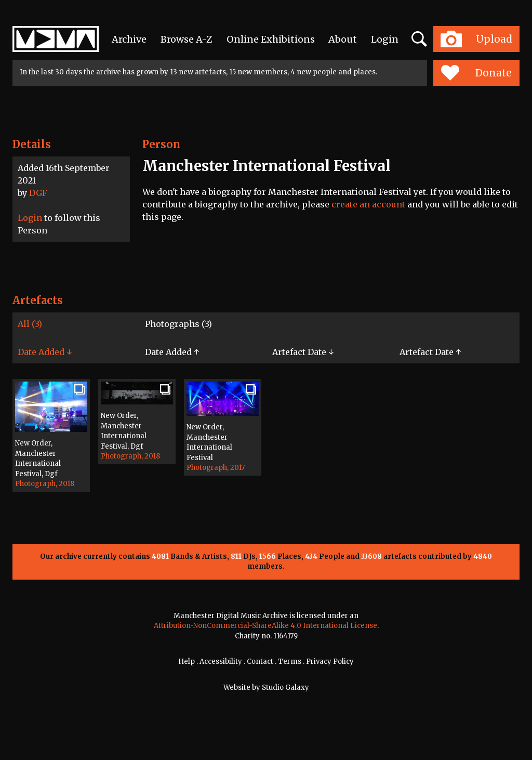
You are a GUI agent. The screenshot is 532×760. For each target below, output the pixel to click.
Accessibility (221, 661)
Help (187, 661)
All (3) (30, 324)
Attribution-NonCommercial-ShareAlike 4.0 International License (265, 626)
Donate (476, 73)
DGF (38, 193)
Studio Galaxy (285, 687)
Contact (260, 661)
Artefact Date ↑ (430, 352)
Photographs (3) (178, 324)
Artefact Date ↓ (303, 352)
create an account (368, 204)
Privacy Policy (330, 661)
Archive (129, 39)
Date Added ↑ (172, 352)
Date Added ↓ (45, 352)
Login (385, 39)
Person (161, 144)
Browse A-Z (187, 39)
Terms (290, 661)
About (343, 39)
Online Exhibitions (271, 39)
